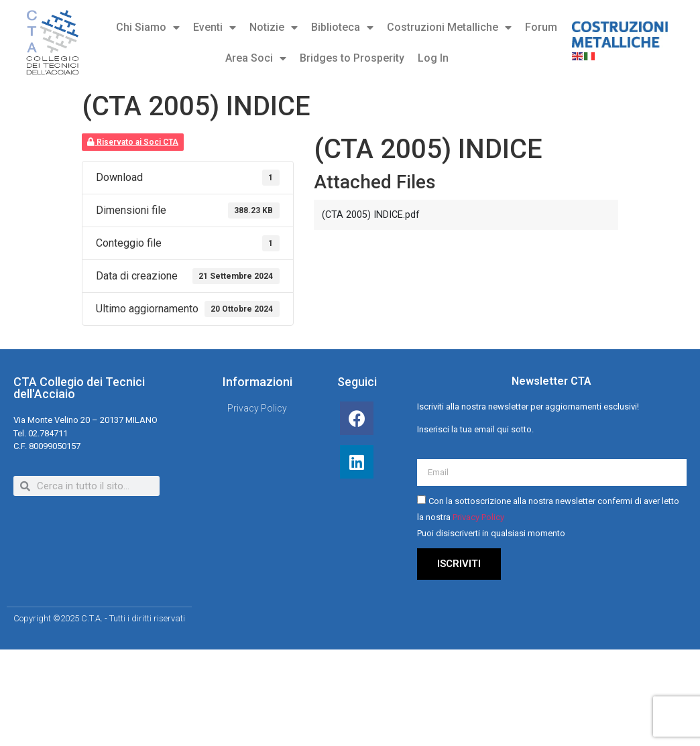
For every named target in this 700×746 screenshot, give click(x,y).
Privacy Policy (478, 517)
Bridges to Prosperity (352, 58)
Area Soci (256, 58)
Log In (433, 58)
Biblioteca (342, 27)
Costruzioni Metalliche (449, 27)
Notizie (274, 27)
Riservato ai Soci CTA (133, 142)
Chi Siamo (148, 27)
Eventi (215, 27)
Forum (541, 27)
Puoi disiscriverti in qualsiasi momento (491, 533)
